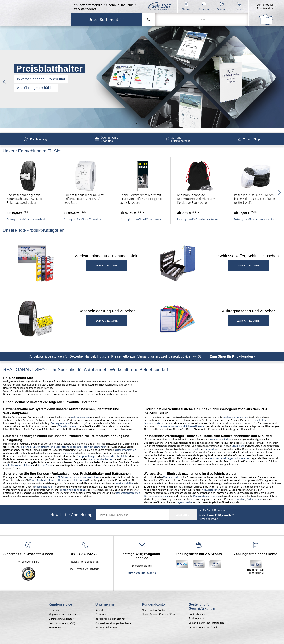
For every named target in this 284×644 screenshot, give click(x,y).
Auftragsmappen (60, 423)
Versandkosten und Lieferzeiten (206, 623)
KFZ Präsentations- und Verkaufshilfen (77, 477)
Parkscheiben (254, 499)
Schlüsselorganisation (235, 417)
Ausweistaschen (211, 490)
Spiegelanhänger (87, 456)
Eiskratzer (240, 499)
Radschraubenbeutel (101, 459)
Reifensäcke (68, 453)
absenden (183, 515)
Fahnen (63, 490)
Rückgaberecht (197, 614)
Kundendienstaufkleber (116, 456)
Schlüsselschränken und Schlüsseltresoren (181, 426)
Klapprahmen (212, 449)
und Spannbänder (77, 490)
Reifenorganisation (125, 450)
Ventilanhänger (97, 447)
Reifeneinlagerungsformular (37, 447)
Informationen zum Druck (203, 627)
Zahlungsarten (197, 618)
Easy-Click (193, 449)
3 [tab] (148, 124)
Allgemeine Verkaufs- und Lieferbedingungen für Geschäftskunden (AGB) (63, 619)
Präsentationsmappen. (206, 496)
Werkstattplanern (68, 426)
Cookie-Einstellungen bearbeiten (114, 623)
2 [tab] (142, 124)
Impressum (55, 627)
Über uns (54, 610)
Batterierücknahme (106, 627)
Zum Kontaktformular (141, 573)
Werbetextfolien (125, 483)
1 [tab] (137, 124)
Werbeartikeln (171, 477)
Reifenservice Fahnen (20, 465)
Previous (4, 80)
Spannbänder (45, 465)
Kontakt (100, 610)
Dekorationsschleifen (128, 493)
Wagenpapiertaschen (156, 496)
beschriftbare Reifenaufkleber (70, 447)
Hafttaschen (80, 480)
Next (280, 80)
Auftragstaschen (80, 417)
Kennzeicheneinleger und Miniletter (229, 458)
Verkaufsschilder (38, 480)
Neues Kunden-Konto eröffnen (159, 614)
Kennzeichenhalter (220, 439)
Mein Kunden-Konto (153, 610)
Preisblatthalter (58, 480)
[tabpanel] (142, 78)
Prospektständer (43, 487)
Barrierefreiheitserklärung (110, 619)
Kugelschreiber (184, 502)
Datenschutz (102, 614)
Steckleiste (238, 446)
